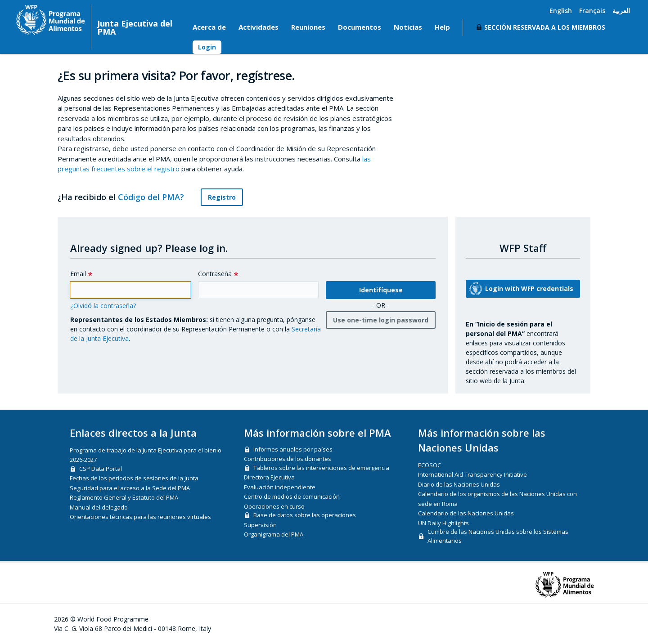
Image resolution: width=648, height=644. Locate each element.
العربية (621, 11)
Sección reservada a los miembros (545, 27)
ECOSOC (430, 465)
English (561, 11)
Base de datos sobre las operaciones (305, 515)
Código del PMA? (156, 197)
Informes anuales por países (293, 449)
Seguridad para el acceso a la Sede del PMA (130, 488)
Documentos (360, 27)
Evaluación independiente (280, 487)
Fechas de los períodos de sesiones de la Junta (134, 478)
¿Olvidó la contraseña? (103, 306)
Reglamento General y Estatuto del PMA (124, 497)
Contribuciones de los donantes (288, 459)
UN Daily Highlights (443, 523)
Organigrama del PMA (274, 534)
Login (207, 47)
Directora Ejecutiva (269, 477)
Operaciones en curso (274, 506)
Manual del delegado (99, 507)
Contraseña (215, 274)
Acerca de (209, 27)
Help (442, 27)
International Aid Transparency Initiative (472, 474)
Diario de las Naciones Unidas (459, 484)
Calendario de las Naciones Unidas (466, 513)
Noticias (408, 27)
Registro (222, 197)
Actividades (259, 27)
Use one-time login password (381, 320)
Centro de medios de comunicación (292, 496)
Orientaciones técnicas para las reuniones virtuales (140, 517)
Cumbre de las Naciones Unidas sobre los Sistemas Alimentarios (498, 536)
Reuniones (308, 27)
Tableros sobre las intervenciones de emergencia (321, 468)
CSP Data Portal (101, 469)
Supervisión (260, 525)
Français (592, 11)
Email (78, 274)
